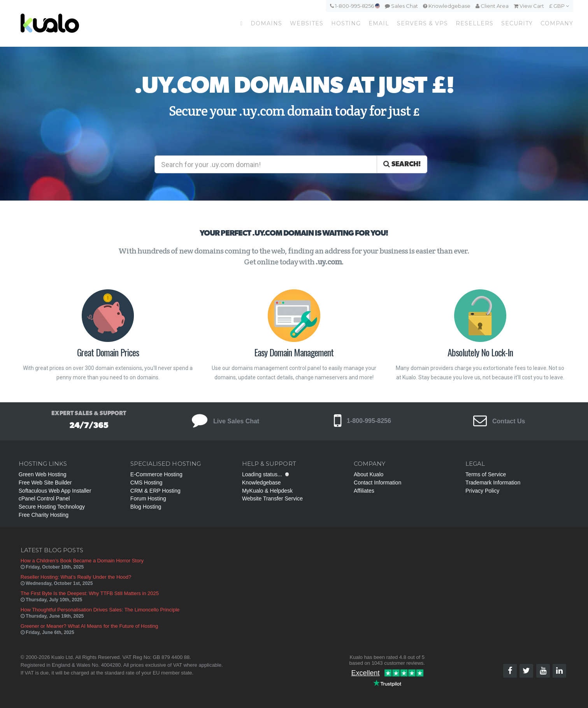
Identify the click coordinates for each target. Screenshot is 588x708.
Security (517, 23)
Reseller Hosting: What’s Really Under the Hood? (76, 577)
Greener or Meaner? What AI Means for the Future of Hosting (89, 626)
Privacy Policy (482, 491)
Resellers (475, 23)
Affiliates (364, 491)
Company (557, 23)
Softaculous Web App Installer (55, 491)
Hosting (346, 23)
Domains (266, 23)
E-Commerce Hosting (156, 474)
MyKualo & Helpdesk (267, 491)
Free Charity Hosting (44, 515)
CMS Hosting (146, 483)
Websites (307, 23)
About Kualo (369, 474)
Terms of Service (486, 474)
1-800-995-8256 (355, 6)
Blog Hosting (146, 507)
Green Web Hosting (43, 474)
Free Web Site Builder (45, 483)
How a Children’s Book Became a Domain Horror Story (82, 561)
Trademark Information (493, 483)
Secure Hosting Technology (52, 507)
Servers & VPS (422, 23)
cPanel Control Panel (44, 498)
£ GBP (559, 6)
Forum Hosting (148, 498)
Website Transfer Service (272, 498)
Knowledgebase (447, 6)
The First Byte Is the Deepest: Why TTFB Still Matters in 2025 (90, 593)
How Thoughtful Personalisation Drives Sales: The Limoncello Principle (100, 610)
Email (379, 23)
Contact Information (377, 483)
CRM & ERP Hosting (155, 491)
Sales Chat (401, 6)
